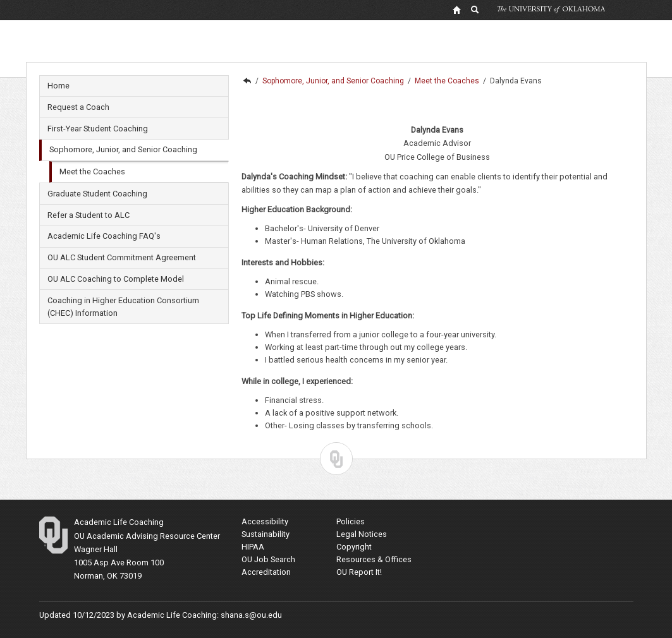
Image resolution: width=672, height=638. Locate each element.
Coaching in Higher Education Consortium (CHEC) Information (123, 307)
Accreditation (266, 572)
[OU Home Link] (456, 9)
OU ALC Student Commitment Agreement (122, 257)
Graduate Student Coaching (97, 194)
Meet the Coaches (92, 172)
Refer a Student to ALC (89, 215)
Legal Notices (362, 534)
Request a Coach (78, 107)
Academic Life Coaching (247, 81)
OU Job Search (268, 559)
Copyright (354, 547)
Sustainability (266, 534)
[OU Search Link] (475, 9)
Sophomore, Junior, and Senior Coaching (123, 149)
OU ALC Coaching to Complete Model (116, 279)
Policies (351, 521)
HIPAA (253, 547)
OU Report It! (359, 572)
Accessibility (265, 521)
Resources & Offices (374, 559)
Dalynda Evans (516, 81)
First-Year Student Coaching (98, 129)
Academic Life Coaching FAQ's (104, 236)
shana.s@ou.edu (251, 615)
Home (58, 86)
